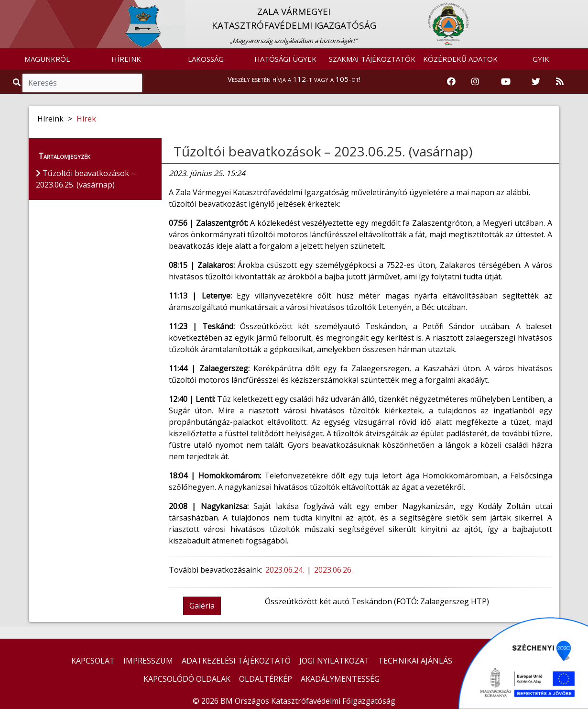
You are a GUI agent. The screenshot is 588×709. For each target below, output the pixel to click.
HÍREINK (126, 59)
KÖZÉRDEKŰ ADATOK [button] (460, 59)
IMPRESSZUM (148, 661)
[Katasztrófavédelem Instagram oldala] (475, 82)
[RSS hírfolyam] (560, 82)
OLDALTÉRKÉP (266, 679)
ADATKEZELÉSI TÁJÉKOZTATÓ (236, 661)
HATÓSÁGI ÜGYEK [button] (285, 59)
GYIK (541, 59)
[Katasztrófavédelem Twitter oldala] (536, 82)
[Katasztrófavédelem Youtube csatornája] (506, 82)
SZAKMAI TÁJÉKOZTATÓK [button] (372, 59)
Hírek (86, 119)
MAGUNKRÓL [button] (47, 59)
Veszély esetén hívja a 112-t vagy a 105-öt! (294, 79)
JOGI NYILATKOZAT (334, 661)
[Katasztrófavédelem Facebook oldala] (451, 82)
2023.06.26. (334, 570)
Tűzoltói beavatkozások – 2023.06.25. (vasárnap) (323, 151)
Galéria (202, 606)
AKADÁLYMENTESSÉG (340, 679)
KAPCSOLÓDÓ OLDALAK (187, 679)
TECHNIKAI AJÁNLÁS (415, 661)
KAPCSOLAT (93, 661)
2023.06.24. (285, 570)
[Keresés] (82, 83)
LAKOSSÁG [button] (206, 59)
